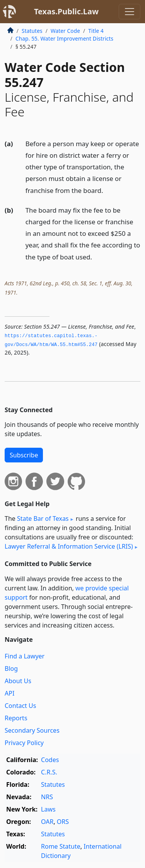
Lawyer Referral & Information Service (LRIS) (69, 546)
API (9, 693)
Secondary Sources (32, 730)
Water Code (65, 31)
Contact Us (20, 706)
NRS (47, 797)
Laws (48, 809)
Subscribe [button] (24, 455)
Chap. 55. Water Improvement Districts (64, 38)
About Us (18, 681)
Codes (50, 760)
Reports (16, 718)
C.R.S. (49, 772)
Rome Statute (61, 846)
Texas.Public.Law (66, 11)
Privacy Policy (24, 743)
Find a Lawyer (25, 656)
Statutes (32, 31)
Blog (11, 668)
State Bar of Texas (43, 518)
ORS (63, 822)
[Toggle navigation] (130, 12)
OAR (47, 822)
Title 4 (96, 31)
